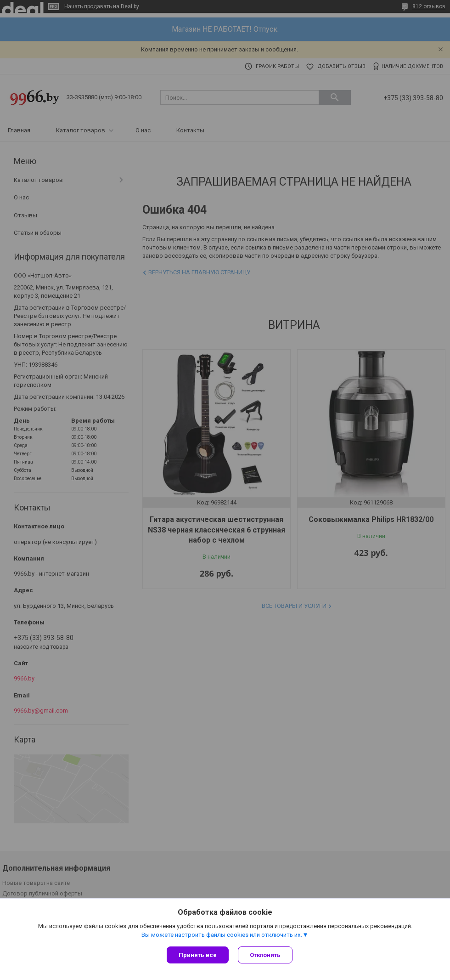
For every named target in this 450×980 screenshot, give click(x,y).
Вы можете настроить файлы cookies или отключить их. (222, 935)
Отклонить (265, 955)
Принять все (198, 955)
